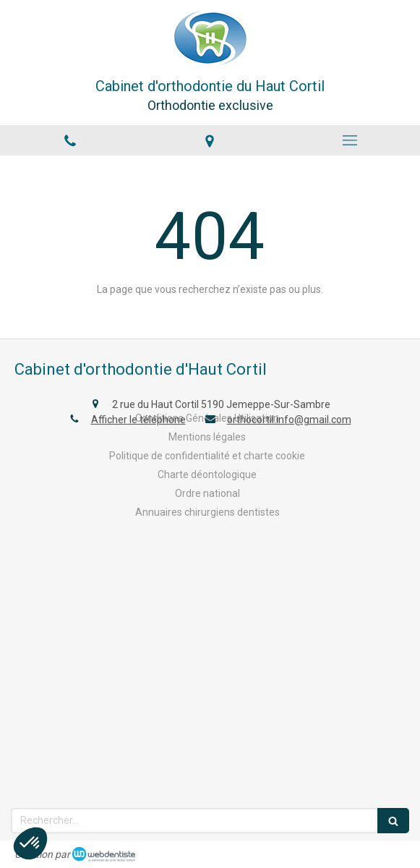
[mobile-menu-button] (350, 140)
